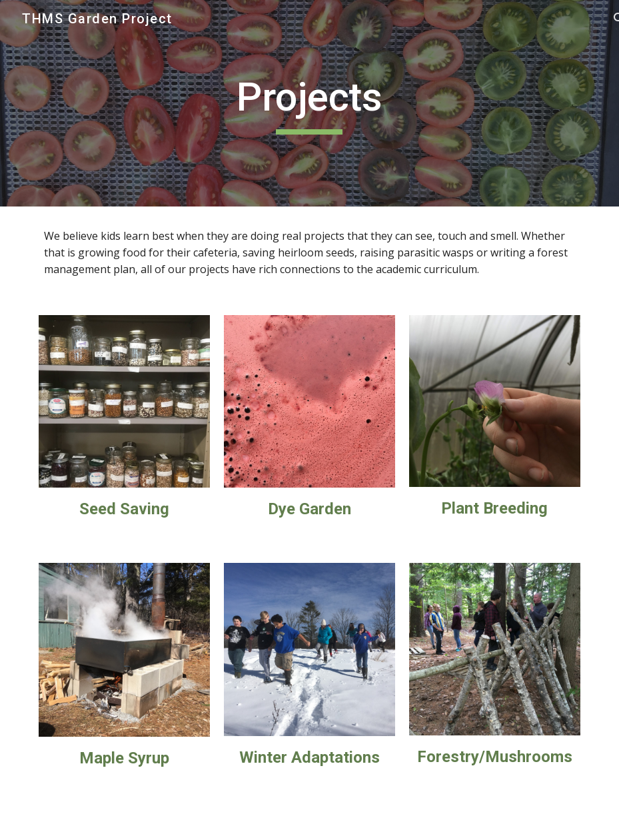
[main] (309, 103)
